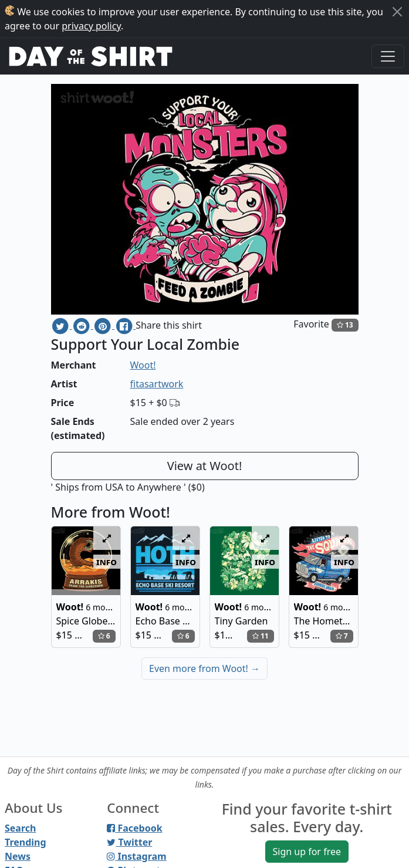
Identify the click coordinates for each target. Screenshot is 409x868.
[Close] (397, 12)
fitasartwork (157, 384)
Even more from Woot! (204, 668)
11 (261, 636)
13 (345, 325)
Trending (26, 842)
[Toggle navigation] (388, 56)
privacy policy (91, 26)
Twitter (129, 842)
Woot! (143, 365)
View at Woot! (205, 466)
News (18, 856)
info (107, 562)
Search (20, 828)
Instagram (136, 856)
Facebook (134, 828)
